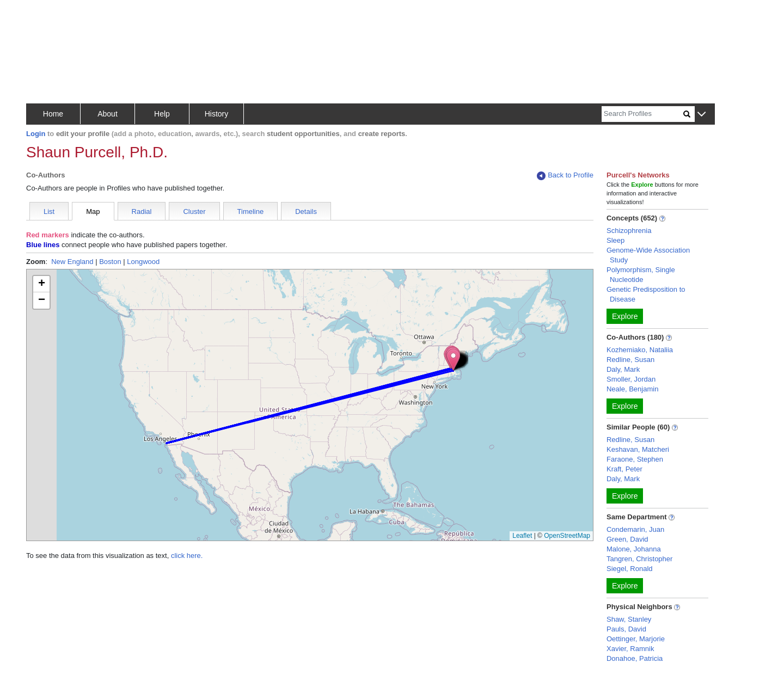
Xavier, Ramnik (630, 649)
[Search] (642, 114)
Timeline (251, 211)
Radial (142, 211)
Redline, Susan (630, 360)
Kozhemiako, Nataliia (640, 350)
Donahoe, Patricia (635, 658)
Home (53, 114)
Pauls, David (626, 629)
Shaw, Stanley (629, 619)
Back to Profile (565, 176)
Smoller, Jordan (631, 379)
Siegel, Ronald (630, 569)
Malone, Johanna (634, 549)
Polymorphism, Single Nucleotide (641, 275)
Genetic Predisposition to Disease (646, 294)
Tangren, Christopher (639, 559)
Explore (625, 316)
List (49, 211)
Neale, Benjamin (632, 389)
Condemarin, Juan (635, 529)
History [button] (217, 114)
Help (162, 114)
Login (36, 134)
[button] (702, 115)
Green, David (627, 539)
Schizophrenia (629, 231)
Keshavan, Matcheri (638, 449)
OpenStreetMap (567, 536)
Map (93, 211)
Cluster (194, 211)
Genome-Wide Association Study (648, 255)
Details (306, 211)
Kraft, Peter (624, 469)
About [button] (108, 114)
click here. (187, 556)
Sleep (615, 240)
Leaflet (522, 536)
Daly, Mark (623, 369)
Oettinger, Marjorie (636, 639)
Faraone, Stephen (635, 459)
